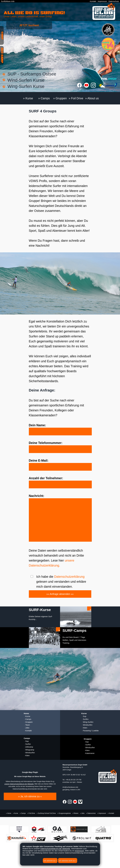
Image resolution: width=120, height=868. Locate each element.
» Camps (44, 98)
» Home (9, 813)
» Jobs (82, 813)
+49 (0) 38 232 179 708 (73, 780)
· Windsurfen (87, 725)
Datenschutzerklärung (69, 577)
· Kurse (27, 716)
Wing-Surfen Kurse (26, 86)
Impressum (102, 1)
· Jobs (26, 728)
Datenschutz (114, 1)
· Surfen (85, 719)
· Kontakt (28, 731)
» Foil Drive (76, 98)
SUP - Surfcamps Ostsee (32, 74)
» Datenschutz (91, 813)
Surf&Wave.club (8, 1)
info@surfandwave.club (70, 787)
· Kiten (84, 728)
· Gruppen (28, 722)
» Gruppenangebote (64, 813)
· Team (27, 725)
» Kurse (28, 98)
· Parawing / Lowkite (90, 731)
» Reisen (75, 813)
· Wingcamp (29, 750)
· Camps (27, 719)
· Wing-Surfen (87, 722)
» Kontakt (111, 813)
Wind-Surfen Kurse (26, 80)
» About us (92, 98)
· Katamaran (89, 753)
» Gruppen (60, 98)
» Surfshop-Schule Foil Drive (46, 813)
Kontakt (93, 1)
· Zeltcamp (28, 747)
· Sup (84, 716)
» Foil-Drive (31, 813)
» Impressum (102, 813)
